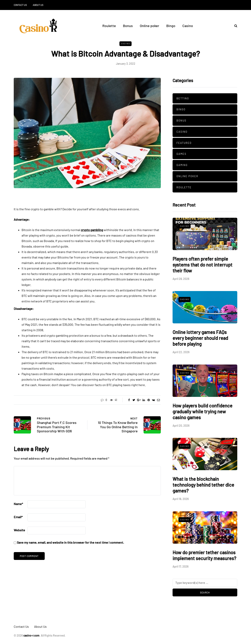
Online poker (150, 26)
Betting (183, 98)
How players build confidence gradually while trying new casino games (202, 411)
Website (19, 530)
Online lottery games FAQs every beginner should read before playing (200, 338)
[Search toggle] (234, 26)
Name (18, 504)
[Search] (205, 583)
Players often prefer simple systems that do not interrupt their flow (202, 265)
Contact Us (20, 5)
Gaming (182, 165)
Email (18, 517)
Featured (184, 143)
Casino (188, 26)
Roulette (109, 26)
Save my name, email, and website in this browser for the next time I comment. (70, 542)
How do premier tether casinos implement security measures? (204, 555)
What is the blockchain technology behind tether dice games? (203, 485)
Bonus (128, 26)
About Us (38, 5)
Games (181, 154)
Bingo (171, 26)
